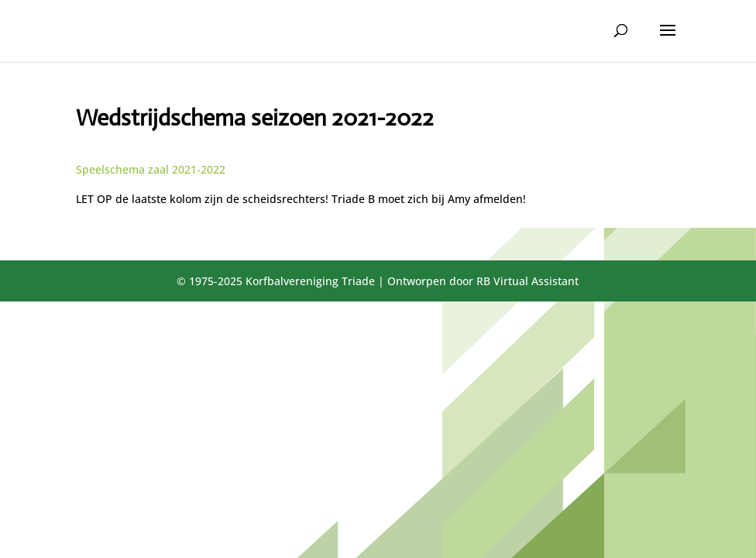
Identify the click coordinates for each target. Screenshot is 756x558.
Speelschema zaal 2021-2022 (151, 169)
